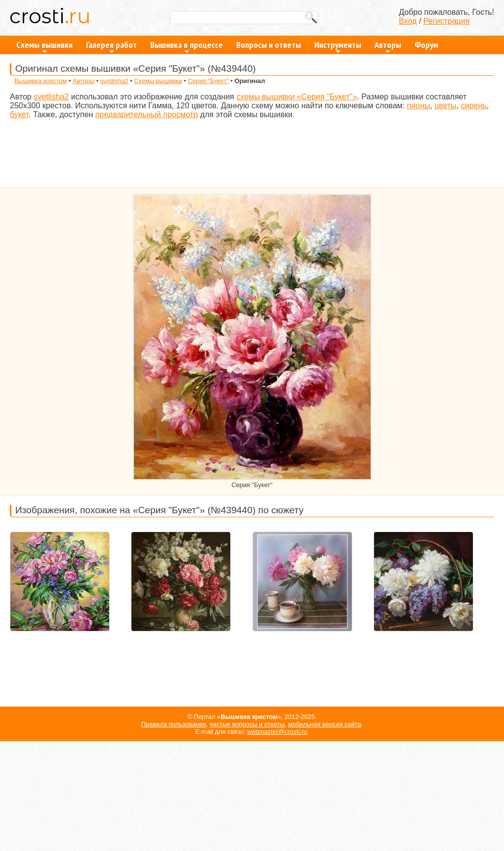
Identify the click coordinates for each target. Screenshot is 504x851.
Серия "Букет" (208, 81)
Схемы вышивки (44, 46)
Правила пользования (174, 724)
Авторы (388, 46)
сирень (474, 106)
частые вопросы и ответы (247, 724)
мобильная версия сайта (325, 724)
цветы (445, 106)
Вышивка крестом (41, 81)
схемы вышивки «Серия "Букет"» (296, 97)
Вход (408, 21)
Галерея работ (111, 46)
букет (19, 114)
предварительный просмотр (147, 114)
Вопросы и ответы (269, 45)
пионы (418, 106)
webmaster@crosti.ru (277, 732)
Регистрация (447, 21)
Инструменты (338, 46)
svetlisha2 (114, 81)
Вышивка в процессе (187, 46)
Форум (426, 45)
